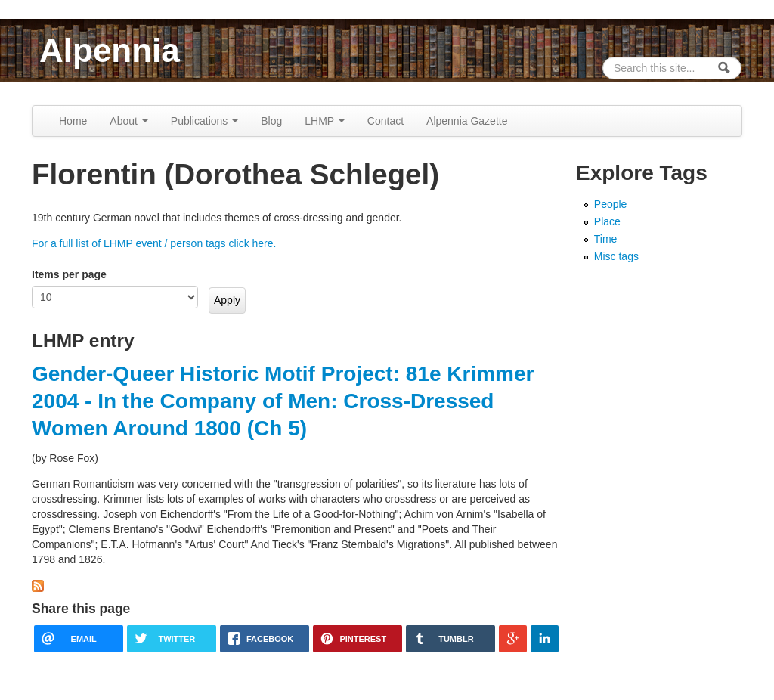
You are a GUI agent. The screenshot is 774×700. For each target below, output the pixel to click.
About (128, 121)
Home (73, 121)
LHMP (325, 121)
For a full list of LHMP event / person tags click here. (154, 243)
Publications (204, 121)
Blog (271, 121)
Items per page (69, 274)
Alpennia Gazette (467, 121)
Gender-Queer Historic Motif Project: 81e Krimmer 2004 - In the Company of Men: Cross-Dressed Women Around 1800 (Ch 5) (283, 401)
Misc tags (616, 256)
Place (607, 221)
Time (606, 239)
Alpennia (110, 50)
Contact (385, 121)
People (611, 204)
